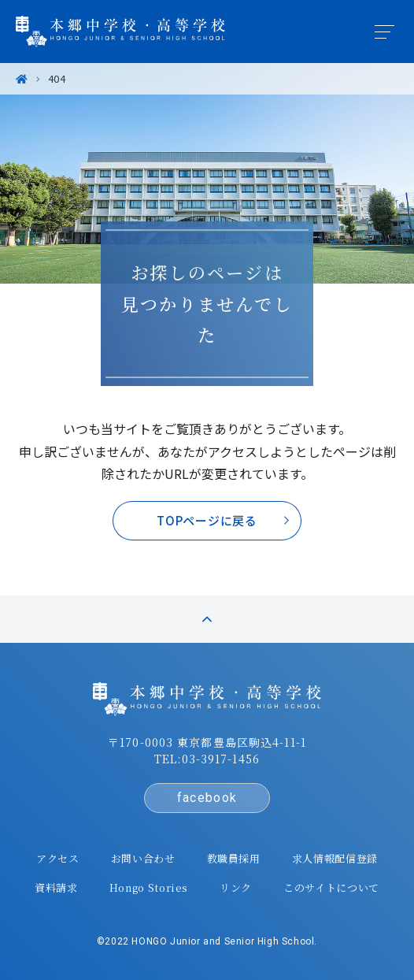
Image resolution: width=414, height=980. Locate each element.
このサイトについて (331, 887)
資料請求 (56, 887)
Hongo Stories (149, 887)
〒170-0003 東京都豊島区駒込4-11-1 (207, 742)
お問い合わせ (143, 858)
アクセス (58, 858)
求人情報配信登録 (335, 858)
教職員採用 (234, 858)
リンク (236, 887)
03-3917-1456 (221, 759)
